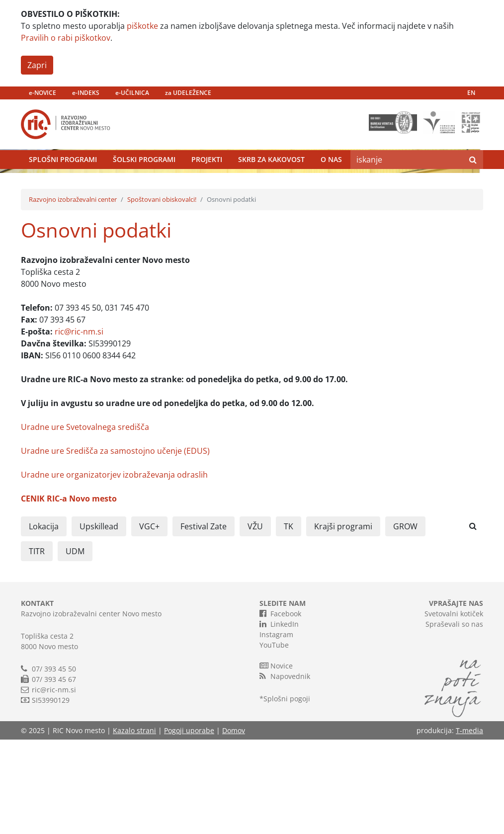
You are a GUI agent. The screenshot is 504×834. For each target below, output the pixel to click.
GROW (405, 621)
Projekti (207, 183)
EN (471, 93)
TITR (37, 646)
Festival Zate (204, 621)
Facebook (280, 708)
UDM (75, 646)
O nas (331, 183)
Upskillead (99, 621)
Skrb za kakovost (271, 183)
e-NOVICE (42, 93)
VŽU (255, 621)
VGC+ (149, 621)
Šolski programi (144, 183)
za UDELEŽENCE (188, 93)
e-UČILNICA (132, 93)
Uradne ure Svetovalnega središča (85, 521)
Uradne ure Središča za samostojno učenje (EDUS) (115, 545)
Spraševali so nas (454, 718)
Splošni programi (63, 183)
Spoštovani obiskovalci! (162, 294)
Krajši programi (343, 621)
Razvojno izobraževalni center (73, 294)
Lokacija (44, 621)
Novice (276, 760)
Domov (234, 825)
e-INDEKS (86, 93)
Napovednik (285, 770)
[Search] (407, 183)
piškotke (142, 26)
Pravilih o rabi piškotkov (66, 38)
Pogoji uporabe (189, 825)
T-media (469, 825)
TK (289, 621)
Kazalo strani (134, 825)
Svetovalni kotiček (454, 708)
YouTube (274, 739)
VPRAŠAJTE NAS (456, 698)
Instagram (276, 729)
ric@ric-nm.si (79, 426)
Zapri (37, 65)
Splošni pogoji (287, 793)
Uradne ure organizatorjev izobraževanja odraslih (114, 569)
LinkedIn (279, 718)
